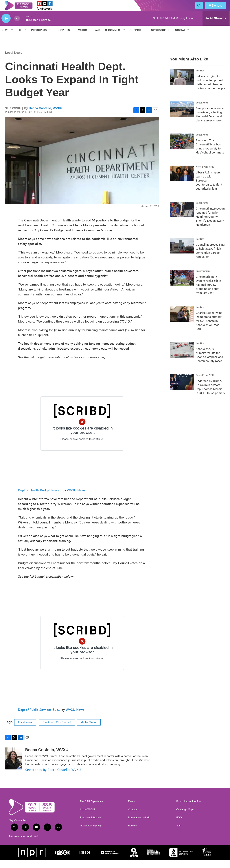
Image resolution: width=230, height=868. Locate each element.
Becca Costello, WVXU (45, 116)
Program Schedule (90, 826)
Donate (219, 10)
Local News (14, 61)
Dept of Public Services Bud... (39, 718)
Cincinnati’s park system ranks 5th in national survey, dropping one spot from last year (208, 293)
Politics (200, 79)
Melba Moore (89, 731)
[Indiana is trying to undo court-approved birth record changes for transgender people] (182, 86)
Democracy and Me (139, 826)
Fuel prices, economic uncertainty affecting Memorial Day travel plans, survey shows (210, 122)
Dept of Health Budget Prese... (40, 498)
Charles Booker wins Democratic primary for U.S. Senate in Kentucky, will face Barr (209, 329)
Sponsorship (161, 38)
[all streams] (216, 27)
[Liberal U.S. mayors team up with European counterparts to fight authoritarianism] (182, 182)
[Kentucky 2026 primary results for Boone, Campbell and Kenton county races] (182, 358)
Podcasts (62, 38)
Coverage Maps (185, 818)
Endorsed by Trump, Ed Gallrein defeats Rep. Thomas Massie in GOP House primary (210, 395)
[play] (6, 27)
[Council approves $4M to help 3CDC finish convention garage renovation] (182, 254)
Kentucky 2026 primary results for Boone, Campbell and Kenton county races (209, 363)
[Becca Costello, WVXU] (13, 767)
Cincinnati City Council (57, 731)
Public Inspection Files (189, 810)
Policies (132, 834)
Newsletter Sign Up (91, 834)
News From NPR (205, 175)
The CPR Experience (91, 810)
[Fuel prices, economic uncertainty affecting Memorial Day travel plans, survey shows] (182, 118)
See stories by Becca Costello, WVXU (53, 778)
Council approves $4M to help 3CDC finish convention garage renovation (210, 259)
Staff (179, 834)
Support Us (139, 38)
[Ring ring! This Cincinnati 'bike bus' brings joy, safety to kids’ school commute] (182, 150)
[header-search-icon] (201, 10)
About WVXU (87, 818)
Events (132, 810)
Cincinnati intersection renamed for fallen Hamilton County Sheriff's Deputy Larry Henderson (210, 225)
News (5, 38)
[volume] (17, 27)
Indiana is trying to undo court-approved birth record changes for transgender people (210, 90)
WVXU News (76, 498)
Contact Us (134, 818)
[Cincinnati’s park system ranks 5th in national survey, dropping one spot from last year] (182, 286)
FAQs (179, 826)
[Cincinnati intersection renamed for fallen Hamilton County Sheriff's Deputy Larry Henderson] (182, 218)
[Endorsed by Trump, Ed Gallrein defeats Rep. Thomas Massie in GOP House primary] (182, 390)
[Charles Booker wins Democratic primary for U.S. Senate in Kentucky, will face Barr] (182, 322)
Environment (203, 279)
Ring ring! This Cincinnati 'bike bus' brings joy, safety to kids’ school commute (210, 154)
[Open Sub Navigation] (12, 38)
